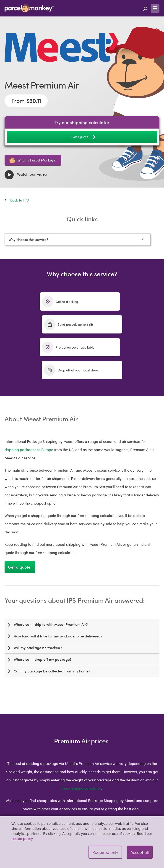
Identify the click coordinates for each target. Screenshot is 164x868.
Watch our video (26, 175)
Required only (105, 852)
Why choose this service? (79, 239)
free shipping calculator (81, 742)
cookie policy (22, 838)
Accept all (140, 852)
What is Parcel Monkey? (32, 160)
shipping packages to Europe (29, 404)
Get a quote (20, 521)
